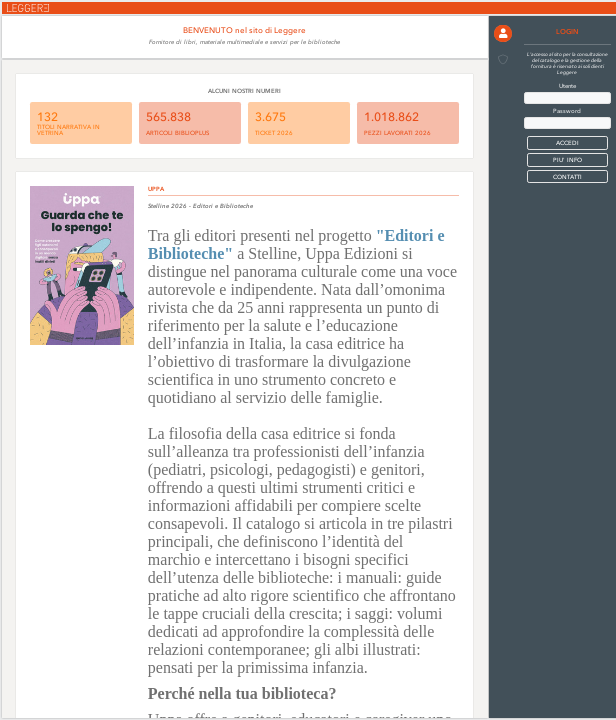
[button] (503, 34)
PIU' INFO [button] (567, 160)
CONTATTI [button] (567, 177)
